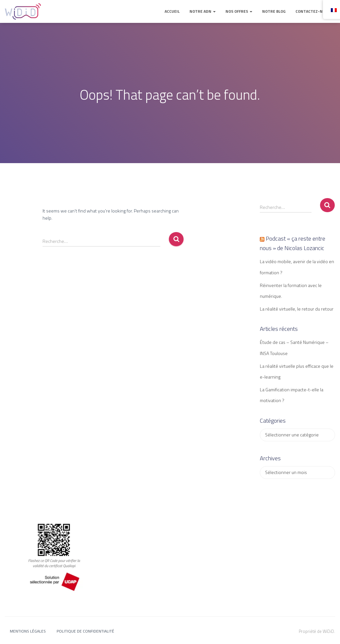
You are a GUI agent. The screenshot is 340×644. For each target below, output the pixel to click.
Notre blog (274, 11)
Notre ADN (203, 11)
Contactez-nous (313, 11)
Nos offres (239, 11)
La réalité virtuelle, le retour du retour (297, 309)
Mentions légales (28, 631)
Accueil (172, 11)
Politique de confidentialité (85, 631)
